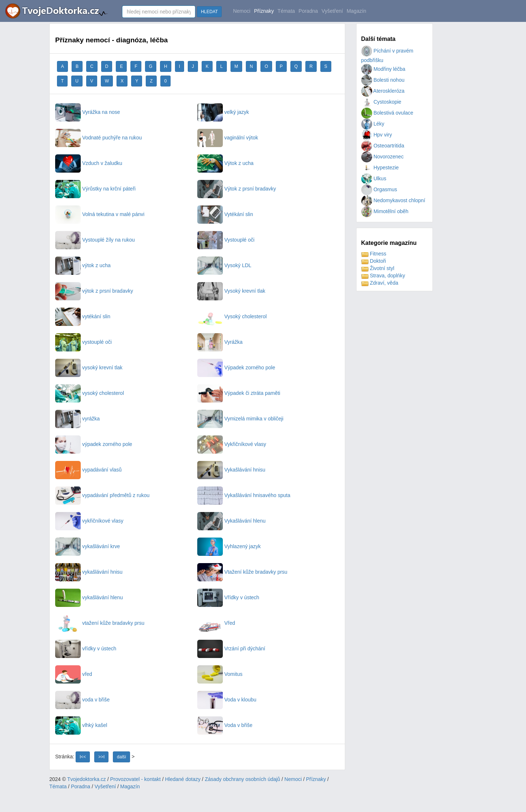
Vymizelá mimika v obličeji (240, 419)
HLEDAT (209, 12)
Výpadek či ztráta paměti (239, 393)
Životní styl (378, 268)
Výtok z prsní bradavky (237, 189)
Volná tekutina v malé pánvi (100, 214)
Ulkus (374, 178)
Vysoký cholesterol (232, 316)
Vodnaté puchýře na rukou (98, 138)
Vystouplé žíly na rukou (95, 240)
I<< (83, 757)
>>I (101, 757)
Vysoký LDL (224, 265)
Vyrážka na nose (88, 112)
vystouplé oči (83, 342)
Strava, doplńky (383, 276)
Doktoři (374, 261)
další (121, 757)
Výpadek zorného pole (236, 367)
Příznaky (264, 11)
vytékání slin (83, 316)
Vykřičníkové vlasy (232, 444)
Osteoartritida (383, 146)
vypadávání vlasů (88, 470)
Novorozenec (382, 157)
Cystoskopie (381, 102)
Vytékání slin (225, 214)
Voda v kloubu (227, 700)
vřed (74, 674)
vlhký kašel (81, 725)
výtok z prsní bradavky (94, 291)
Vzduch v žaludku (89, 163)
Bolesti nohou (383, 80)
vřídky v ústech (86, 649)
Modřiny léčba (383, 69)
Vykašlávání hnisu (231, 470)
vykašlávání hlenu (89, 597)
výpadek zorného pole (94, 444)
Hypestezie (380, 168)
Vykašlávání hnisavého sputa (244, 495)
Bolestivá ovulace (387, 113)
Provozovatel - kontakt (136, 779)
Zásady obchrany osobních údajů (243, 779)
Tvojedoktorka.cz (87, 779)
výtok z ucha (83, 265)
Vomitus (220, 674)
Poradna (308, 11)
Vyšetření (332, 11)
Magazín (357, 11)
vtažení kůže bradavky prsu (100, 623)
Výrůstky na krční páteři (95, 189)
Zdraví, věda (380, 283)
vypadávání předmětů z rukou (102, 495)
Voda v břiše (225, 725)
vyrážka (77, 419)
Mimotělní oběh (385, 211)
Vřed (216, 623)
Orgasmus (379, 189)
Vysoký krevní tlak (231, 291)
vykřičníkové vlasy (89, 521)
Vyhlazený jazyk (229, 546)
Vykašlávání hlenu (231, 521)
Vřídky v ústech (228, 597)
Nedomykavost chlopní (393, 200)
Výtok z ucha (225, 163)
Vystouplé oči (226, 240)
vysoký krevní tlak (89, 367)
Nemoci (242, 11)
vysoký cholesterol (89, 393)
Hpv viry (377, 135)
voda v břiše (82, 700)
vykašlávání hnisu (89, 572)
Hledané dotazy (183, 779)
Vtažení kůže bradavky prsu (242, 572)
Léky (373, 124)
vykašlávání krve (87, 546)
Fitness (374, 254)
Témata (286, 11)
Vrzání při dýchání (231, 649)
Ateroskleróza (383, 91)
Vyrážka (220, 342)
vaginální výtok (228, 138)
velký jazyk (223, 112)
